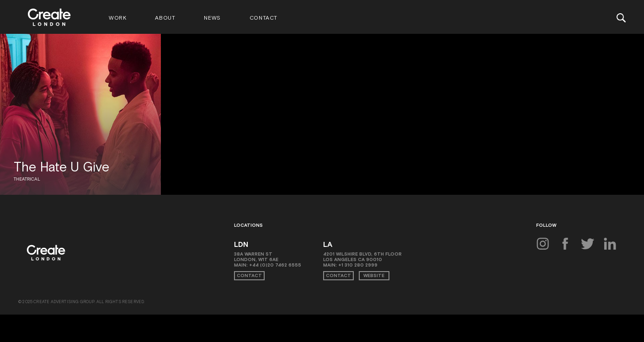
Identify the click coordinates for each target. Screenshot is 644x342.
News (212, 18)
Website (374, 275)
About (165, 18)
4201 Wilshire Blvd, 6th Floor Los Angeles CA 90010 (362, 257)
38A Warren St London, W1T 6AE (256, 257)
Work (117, 18)
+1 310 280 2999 (358, 265)
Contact (263, 18)
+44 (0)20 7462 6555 (275, 265)
